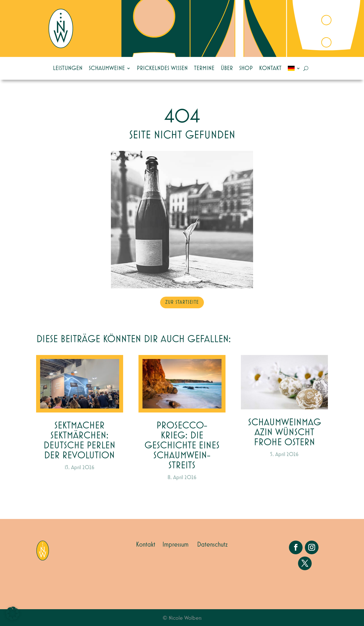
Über (227, 68)
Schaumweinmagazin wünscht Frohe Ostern (285, 433)
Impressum (175, 545)
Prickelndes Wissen (162, 68)
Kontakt (270, 68)
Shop (246, 68)
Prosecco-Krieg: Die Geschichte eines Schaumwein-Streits (182, 446)
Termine (204, 68)
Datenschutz (212, 545)
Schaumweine (107, 68)
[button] (13, 613)
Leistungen (68, 68)
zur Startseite (182, 302)
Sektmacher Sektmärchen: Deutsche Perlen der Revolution (79, 441)
